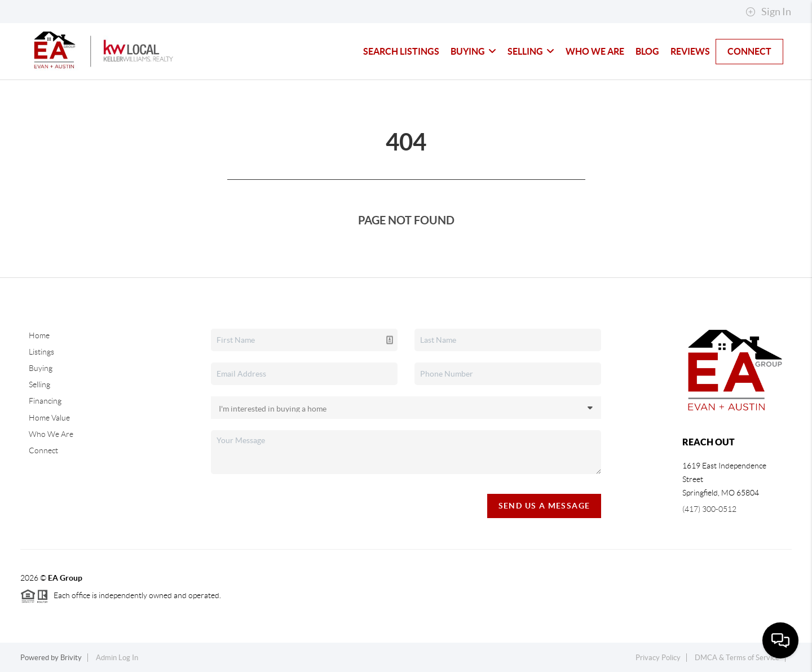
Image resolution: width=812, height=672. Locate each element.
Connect (749, 51)
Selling (531, 51)
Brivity (71, 658)
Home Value (49, 418)
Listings (41, 352)
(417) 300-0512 (709, 509)
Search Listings (401, 51)
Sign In (768, 12)
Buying (473, 51)
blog (647, 51)
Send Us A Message (544, 506)
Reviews (690, 51)
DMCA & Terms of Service (737, 658)
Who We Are (595, 51)
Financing (45, 401)
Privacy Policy (658, 658)
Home (39, 335)
